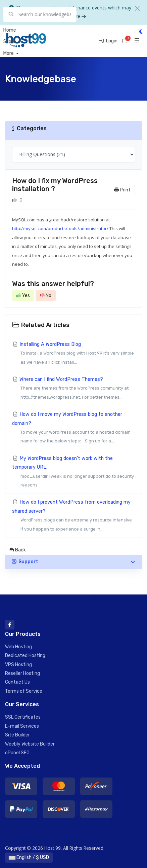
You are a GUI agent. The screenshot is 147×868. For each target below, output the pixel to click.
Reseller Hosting (22, 673)
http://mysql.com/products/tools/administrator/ (60, 228)
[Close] (137, 8)
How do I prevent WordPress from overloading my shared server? (73, 516)
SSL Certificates (23, 717)
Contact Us (17, 682)
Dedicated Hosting (25, 656)
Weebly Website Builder (30, 744)
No (46, 296)
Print (122, 190)
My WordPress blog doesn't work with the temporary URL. (73, 473)
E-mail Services (22, 726)
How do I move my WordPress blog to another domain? (73, 429)
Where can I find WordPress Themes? (73, 389)
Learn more (70, 16)
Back (18, 550)
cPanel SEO (17, 753)
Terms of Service (24, 691)
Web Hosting (18, 647)
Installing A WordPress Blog (73, 354)
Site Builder (17, 735)
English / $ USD (29, 857)
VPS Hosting (18, 665)
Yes (23, 296)
